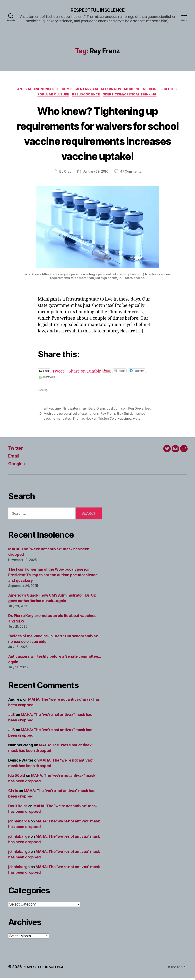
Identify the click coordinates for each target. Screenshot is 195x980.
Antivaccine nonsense (35, 90)
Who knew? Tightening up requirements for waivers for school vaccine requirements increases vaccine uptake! (97, 134)
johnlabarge (19, 823)
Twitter (17, 450)
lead (149, 410)
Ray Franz (109, 415)
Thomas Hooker (85, 420)
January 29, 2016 (96, 173)
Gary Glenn (97, 410)
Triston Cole (108, 420)
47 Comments (131, 173)
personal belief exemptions (80, 415)
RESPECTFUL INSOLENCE (97, 10)
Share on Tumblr (87, 372)
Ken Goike (137, 410)
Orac (67, 173)
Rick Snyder (127, 415)
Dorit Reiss (18, 808)
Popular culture (52, 96)
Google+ (18, 465)
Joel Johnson (117, 410)
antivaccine (52, 410)
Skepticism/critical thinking (132, 96)
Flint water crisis (75, 410)
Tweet (59, 372)
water (138, 420)
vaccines (126, 420)
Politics (173, 90)
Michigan (50, 415)
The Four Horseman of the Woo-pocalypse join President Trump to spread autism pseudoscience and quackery (53, 577)
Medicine (153, 90)
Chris (13, 792)
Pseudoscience (86, 96)
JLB (12, 716)
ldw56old (17, 777)
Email (14, 457)
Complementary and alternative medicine (100, 90)
